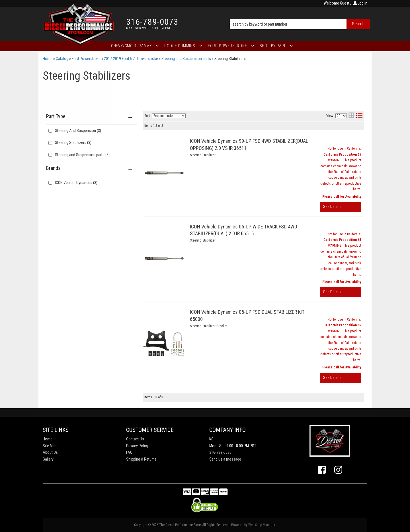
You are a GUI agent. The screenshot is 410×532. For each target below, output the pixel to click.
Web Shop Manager (262, 525)
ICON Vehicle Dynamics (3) (76, 183)
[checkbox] (50, 183)
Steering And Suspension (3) (78, 131)
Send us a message (225, 459)
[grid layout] (351, 116)
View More (340, 207)
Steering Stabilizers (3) (73, 143)
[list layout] (359, 116)
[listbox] (169, 116)
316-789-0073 (220, 452)
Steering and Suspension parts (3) (82, 155)
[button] (300, 16)
